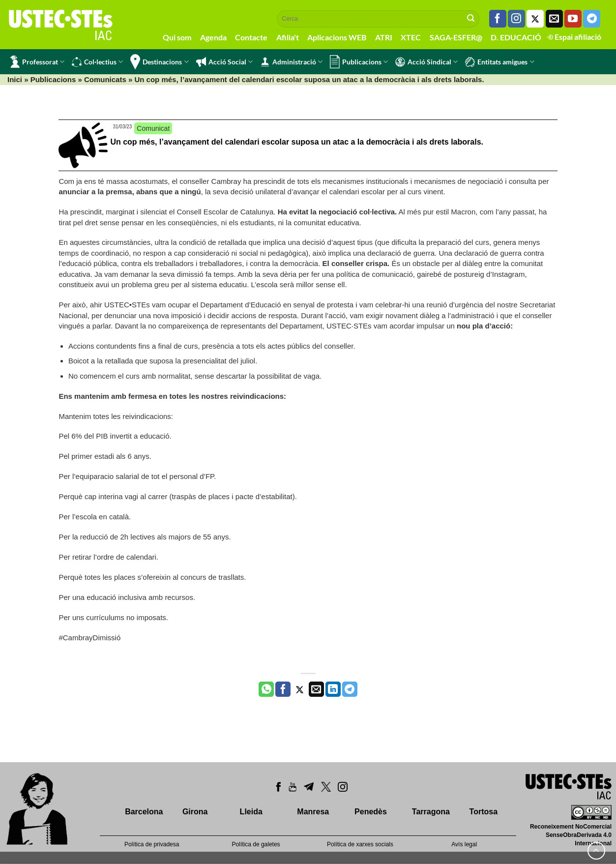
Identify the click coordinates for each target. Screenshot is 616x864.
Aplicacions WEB (337, 37)
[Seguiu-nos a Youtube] (573, 19)
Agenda (213, 37)
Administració (291, 62)
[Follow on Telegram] (592, 19)
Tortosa (484, 812)
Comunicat (153, 128)
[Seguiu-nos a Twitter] (535, 19)
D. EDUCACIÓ (516, 37)
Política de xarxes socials (360, 844)
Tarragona (431, 812)
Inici (15, 79)
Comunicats (105, 79)
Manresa (313, 812)
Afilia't (288, 37)
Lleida (251, 812)
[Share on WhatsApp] (266, 689)
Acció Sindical (426, 62)
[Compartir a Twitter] (300, 689)
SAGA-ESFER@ (456, 37)
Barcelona (144, 812)
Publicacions (359, 62)
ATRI (384, 37)
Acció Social (224, 62)
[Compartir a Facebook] (283, 689)
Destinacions (159, 62)
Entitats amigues (499, 62)
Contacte (251, 37)
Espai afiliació (574, 37)
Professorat (37, 62)
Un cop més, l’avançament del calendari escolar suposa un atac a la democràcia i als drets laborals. (297, 142)
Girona (195, 812)
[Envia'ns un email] (554, 19)
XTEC (411, 37)
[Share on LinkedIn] (333, 689)
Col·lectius (97, 62)
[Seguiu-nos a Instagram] (516, 19)
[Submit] (471, 19)
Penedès (371, 812)
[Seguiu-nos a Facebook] (498, 19)
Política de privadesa (152, 844)
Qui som (177, 37)
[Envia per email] (316, 689)
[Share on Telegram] (350, 689)
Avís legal (464, 844)
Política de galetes (256, 844)
